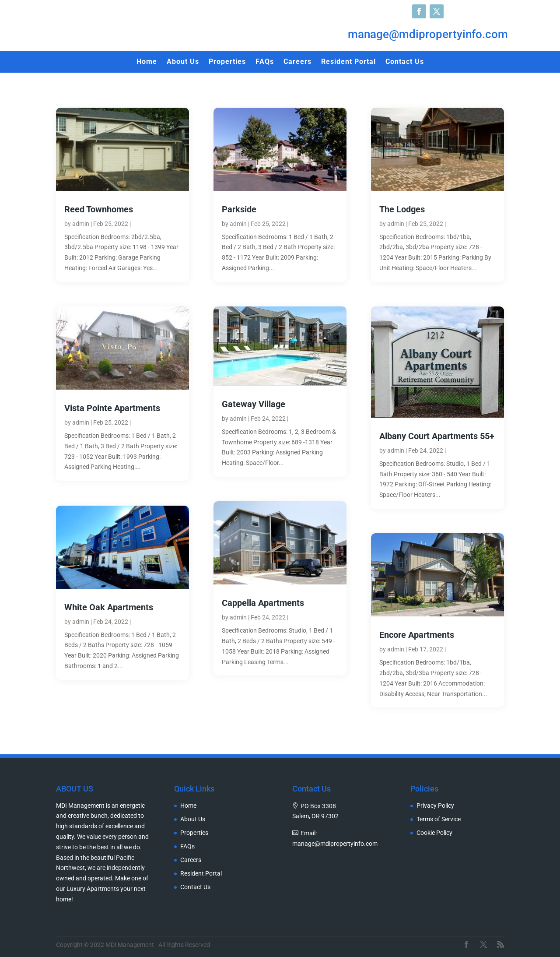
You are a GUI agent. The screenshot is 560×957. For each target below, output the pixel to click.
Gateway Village (254, 404)
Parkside (239, 209)
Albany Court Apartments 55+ (437, 436)
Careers (297, 62)
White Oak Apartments (109, 607)
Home (147, 62)
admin (81, 224)
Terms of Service (439, 819)
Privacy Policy (435, 806)
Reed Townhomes (99, 209)
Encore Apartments (417, 635)
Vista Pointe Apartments (112, 408)
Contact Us (405, 62)
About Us (183, 62)
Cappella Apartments (263, 603)
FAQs (265, 62)
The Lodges (402, 209)
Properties (227, 62)
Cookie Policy (434, 833)
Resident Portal (348, 62)
